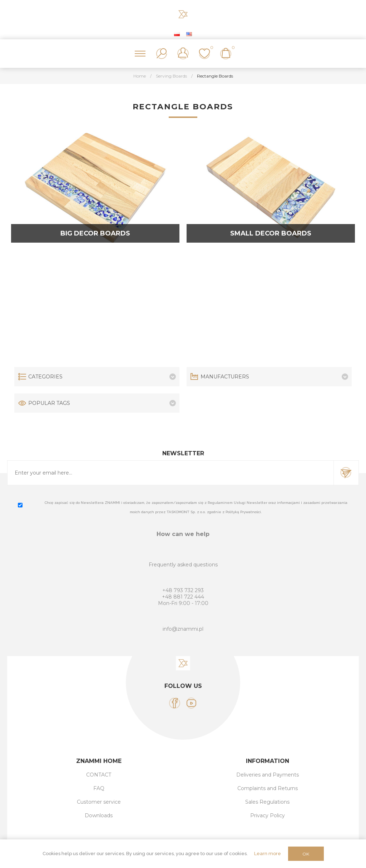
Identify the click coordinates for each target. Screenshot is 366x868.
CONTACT (99, 775)
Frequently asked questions (183, 565)
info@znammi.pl (183, 629)
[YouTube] (191, 703)
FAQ (99, 788)
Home (140, 76)
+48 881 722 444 (183, 597)
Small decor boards (271, 233)
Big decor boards (95, 233)
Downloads (99, 815)
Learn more (268, 854)
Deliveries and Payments (268, 775)
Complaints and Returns (268, 788)
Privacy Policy (268, 815)
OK (306, 854)
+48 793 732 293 (183, 590)
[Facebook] (175, 703)
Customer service (99, 802)
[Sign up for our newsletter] (170, 473)
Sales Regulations (267, 802)
